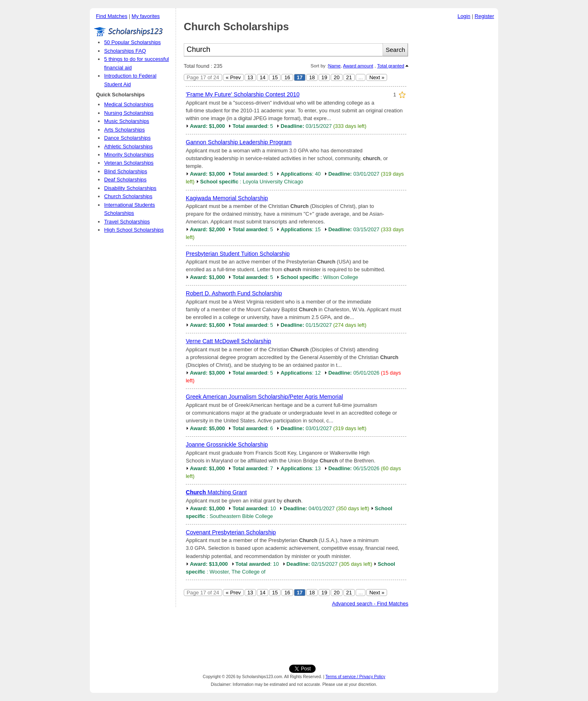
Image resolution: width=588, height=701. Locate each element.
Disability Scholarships (130, 188)
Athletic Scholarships (128, 146)
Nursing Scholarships (129, 113)
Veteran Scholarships (129, 163)
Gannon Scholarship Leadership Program (239, 142)
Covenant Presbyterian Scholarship (231, 532)
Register (484, 16)
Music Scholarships (127, 121)
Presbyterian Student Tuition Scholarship (238, 254)
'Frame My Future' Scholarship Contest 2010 (243, 94)
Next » (377, 77)
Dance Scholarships (127, 138)
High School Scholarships (134, 230)
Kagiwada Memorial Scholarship (227, 198)
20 (336, 77)
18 (312, 77)
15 (275, 77)
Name (334, 66)
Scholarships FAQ (125, 51)
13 (250, 77)
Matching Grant (216, 492)
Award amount (358, 66)
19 (324, 77)
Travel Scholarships (127, 222)
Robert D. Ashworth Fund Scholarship (234, 293)
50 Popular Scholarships (133, 42)
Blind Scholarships (126, 171)
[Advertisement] (455, 147)
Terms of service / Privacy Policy (355, 677)
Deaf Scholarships (125, 180)
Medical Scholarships (129, 104)
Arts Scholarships (125, 130)
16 (287, 77)
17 (300, 77)
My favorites (146, 16)
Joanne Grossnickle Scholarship (227, 444)
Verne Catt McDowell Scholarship (228, 341)
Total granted (391, 66)
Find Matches (112, 16)
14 (263, 77)
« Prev (233, 77)
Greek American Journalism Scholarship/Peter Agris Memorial (264, 397)
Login (464, 16)
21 (349, 77)
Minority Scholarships (129, 155)
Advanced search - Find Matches (370, 604)
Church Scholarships (128, 196)
